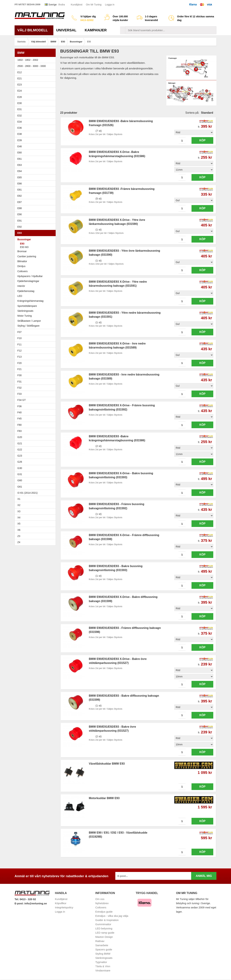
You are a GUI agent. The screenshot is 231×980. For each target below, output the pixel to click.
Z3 (36, 536)
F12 (36, 351)
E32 (20, 116)
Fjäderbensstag (26, 291)
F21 (19, 369)
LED (20, 296)
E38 (36, 134)
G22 (20, 450)
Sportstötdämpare (27, 306)
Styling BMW (103, 954)
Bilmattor (22, 261)
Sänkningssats (25, 311)
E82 (36, 196)
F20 (36, 363)
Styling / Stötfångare (28, 326)
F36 (19, 406)
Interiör (21, 286)
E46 (36, 146)
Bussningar (36, 239)
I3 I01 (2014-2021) (27, 493)
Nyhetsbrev (102, 903)
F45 (19, 419)
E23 (36, 85)
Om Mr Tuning (94, 5)
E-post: (19, 903)
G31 (20, 474)
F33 (19, 394)
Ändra (62, 5)
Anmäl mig (204, 876)
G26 (20, 462)
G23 (20, 456)
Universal (68, 30)
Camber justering (27, 256)
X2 (19, 505)
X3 (36, 511)
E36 (36, 128)
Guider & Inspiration (107, 920)
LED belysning (104, 928)
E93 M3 (24, 247)
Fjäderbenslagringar (28, 281)
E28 (36, 97)
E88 (36, 208)
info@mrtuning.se (36, 903)
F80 (19, 425)
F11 (36, 344)
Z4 (36, 542)
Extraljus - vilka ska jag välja (112, 916)
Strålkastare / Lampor (29, 321)
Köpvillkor (61, 903)
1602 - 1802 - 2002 (36, 60)
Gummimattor (103, 924)
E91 (36, 221)
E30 (36, 103)
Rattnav (100, 941)
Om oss (100, 899)
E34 (36, 122)
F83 (19, 431)
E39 (36, 140)
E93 (36, 233)
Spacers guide (104, 949)
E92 (36, 227)
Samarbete (102, 945)
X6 (19, 530)
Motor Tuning (25, 316)
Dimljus (21, 266)
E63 (36, 165)
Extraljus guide (104, 912)
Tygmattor (101, 962)
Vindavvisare (103, 970)
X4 (36, 517)
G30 (20, 468)
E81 (36, 190)
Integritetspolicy (64, 907)
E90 (36, 214)
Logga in (110, 5)
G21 (20, 443)
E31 (20, 109)
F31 (36, 382)
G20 (20, 437)
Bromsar (22, 251)
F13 (36, 357)
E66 (36, 184)
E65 (36, 177)
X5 (36, 524)
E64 (36, 171)
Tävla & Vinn (103, 966)
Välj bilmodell (34, 30)
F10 (36, 338)
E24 (36, 91)
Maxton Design (104, 937)
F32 (19, 388)
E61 (36, 159)
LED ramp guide (105, 933)
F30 (36, 375)
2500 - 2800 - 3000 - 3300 (36, 66)
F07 (36, 332)
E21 (36, 78)
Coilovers (22, 271)
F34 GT (36, 400)
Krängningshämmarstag (30, 301)
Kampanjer (96, 30)
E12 (36, 72)
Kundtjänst (77, 5)
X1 (36, 499)
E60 (36, 153)
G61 (20, 487)
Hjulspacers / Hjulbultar (30, 276)
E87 (36, 202)
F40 (19, 412)
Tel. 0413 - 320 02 (25, 899)
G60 (20, 480)
